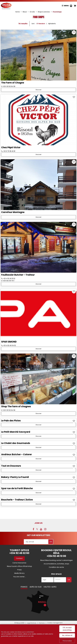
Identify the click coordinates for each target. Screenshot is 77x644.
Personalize (67, 641)
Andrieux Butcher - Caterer (17, 454)
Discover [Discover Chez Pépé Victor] (39, 154)
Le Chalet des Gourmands (16, 443)
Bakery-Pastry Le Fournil (15, 477)
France (24, 587)
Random (42, 24)
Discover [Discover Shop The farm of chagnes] (39, 413)
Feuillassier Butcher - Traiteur (18, 275)
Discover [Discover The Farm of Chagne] (39, 90)
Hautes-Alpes (50, 587)
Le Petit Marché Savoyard (16, 432)
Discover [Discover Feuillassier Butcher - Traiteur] (39, 284)
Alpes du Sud (36, 587)
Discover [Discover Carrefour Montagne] (39, 217)
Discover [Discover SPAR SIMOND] (39, 349)
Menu (66, 6)
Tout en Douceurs (11, 466)
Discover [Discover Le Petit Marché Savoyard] (39, 436)
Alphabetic (52, 24)
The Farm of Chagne (13, 83)
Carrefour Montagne (13, 212)
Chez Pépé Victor (11, 147)
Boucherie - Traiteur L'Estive (17, 500)
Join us (38, 523)
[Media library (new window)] (19, 573)
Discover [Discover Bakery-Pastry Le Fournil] (39, 481)
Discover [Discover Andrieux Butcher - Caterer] (39, 459)
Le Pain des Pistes (11, 421)
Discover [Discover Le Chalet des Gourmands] (39, 447)
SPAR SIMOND (9, 342)
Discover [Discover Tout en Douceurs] (39, 470)
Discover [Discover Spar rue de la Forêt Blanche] (39, 493)
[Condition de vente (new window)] (56, 567)
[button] (75, 6)
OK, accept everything (67, 629)
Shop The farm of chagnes (16, 406)
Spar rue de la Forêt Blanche (17, 488)
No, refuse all (67, 635)
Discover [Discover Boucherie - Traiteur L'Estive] (39, 504)
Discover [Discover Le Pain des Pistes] (39, 425)
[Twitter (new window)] (37, 529)
